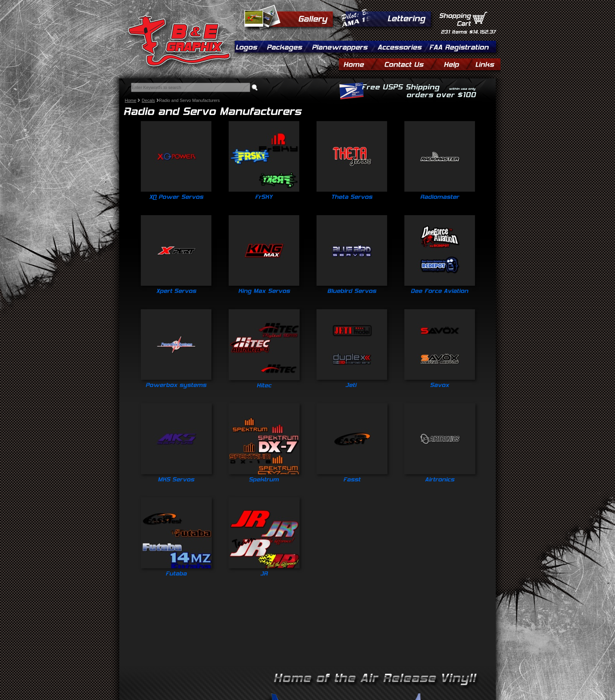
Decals (148, 100)
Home (130, 100)
